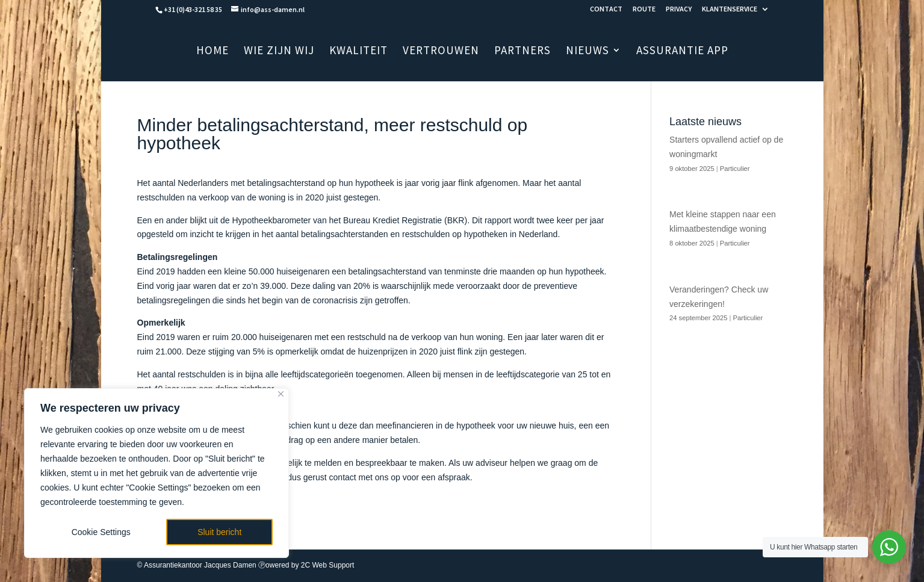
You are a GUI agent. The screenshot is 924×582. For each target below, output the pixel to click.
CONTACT (606, 9)
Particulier (735, 169)
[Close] (281, 394)
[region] (157, 473)
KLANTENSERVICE (730, 9)
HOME (212, 51)
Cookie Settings (101, 532)
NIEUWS (588, 51)
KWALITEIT (358, 51)
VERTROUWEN (441, 51)
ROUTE (644, 9)
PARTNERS (522, 51)
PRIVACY (679, 9)
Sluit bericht (219, 532)
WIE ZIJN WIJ (279, 51)
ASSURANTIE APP (682, 51)
